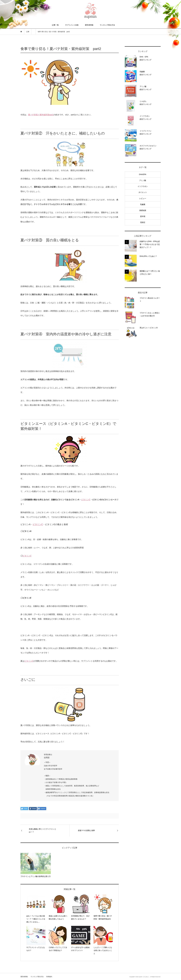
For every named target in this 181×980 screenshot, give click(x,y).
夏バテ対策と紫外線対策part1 (41, 115)
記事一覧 (55, 25)
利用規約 (49, 977)
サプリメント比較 (72, 25)
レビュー (143, 198)
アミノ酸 (143, 180)
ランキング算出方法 (107, 25)
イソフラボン (143, 186)
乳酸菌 (143, 204)
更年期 (143, 216)
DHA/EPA (143, 174)
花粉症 (143, 222)
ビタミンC (86, 500)
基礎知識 (143, 210)
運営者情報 (89, 25)
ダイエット (143, 192)
